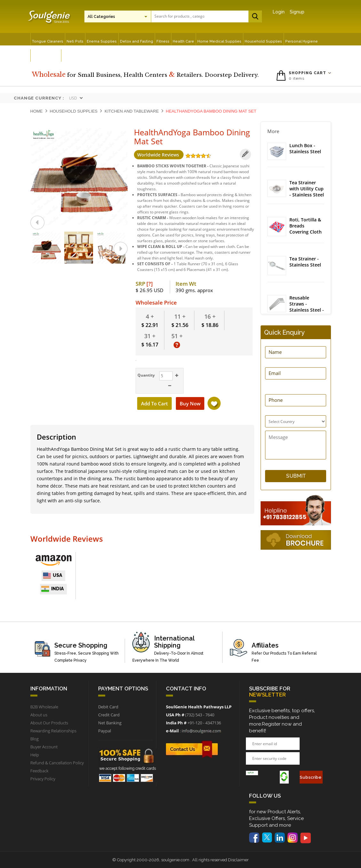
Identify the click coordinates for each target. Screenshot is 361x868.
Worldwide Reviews (159, 155)
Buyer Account (44, 747)
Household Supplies (74, 111)
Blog (35, 739)
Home (37, 111)
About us (39, 715)
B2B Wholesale (44, 707)
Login (279, 12)
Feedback (39, 771)
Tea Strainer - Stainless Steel (305, 262)
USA (52, 576)
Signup (297, 12)
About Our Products (49, 723)
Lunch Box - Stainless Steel (305, 149)
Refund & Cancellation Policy (57, 763)
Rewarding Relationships (53, 731)
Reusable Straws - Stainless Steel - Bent (307, 307)
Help (35, 755)
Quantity (145, 375)
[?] (150, 284)
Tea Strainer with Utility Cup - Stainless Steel (307, 189)
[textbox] (179, 16)
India (52, 589)
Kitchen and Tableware (132, 111)
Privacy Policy (43, 779)
